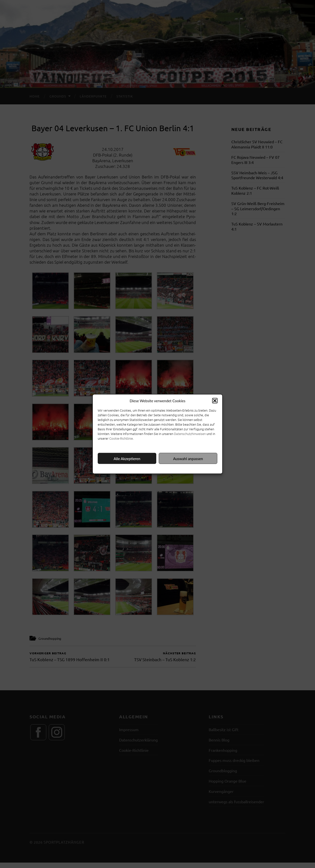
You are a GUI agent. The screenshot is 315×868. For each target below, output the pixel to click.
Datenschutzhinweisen (190, 434)
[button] (215, 401)
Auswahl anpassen (188, 458)
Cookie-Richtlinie (121, 438)
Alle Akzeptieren (127, 458)
